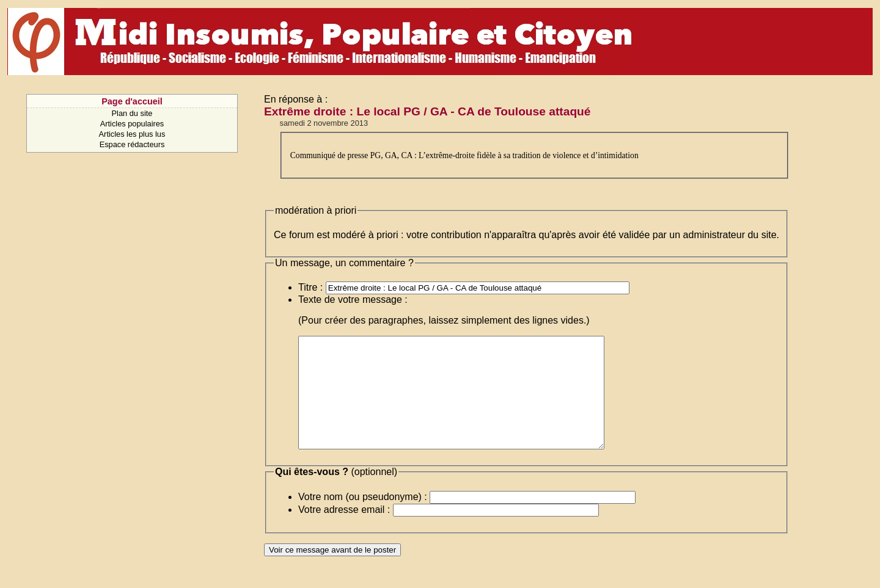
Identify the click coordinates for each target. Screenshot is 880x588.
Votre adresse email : (344, 532)
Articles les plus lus (132, 134)
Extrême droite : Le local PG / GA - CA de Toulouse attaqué (427, 111)
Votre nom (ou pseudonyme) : (363, 519)
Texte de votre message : (353, 299)
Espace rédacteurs (132, 144)
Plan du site (132, 113)
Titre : (310, 287)
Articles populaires (132, 124)
